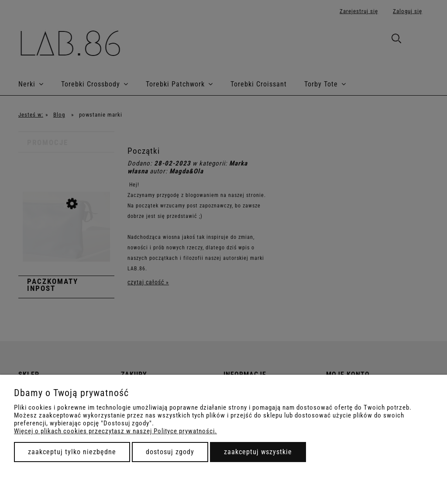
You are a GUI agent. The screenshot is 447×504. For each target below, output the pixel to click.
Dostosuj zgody (170, 452)
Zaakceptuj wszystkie (258, 452)
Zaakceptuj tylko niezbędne (72, 452)
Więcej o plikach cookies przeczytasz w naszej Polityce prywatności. (115, 431)
